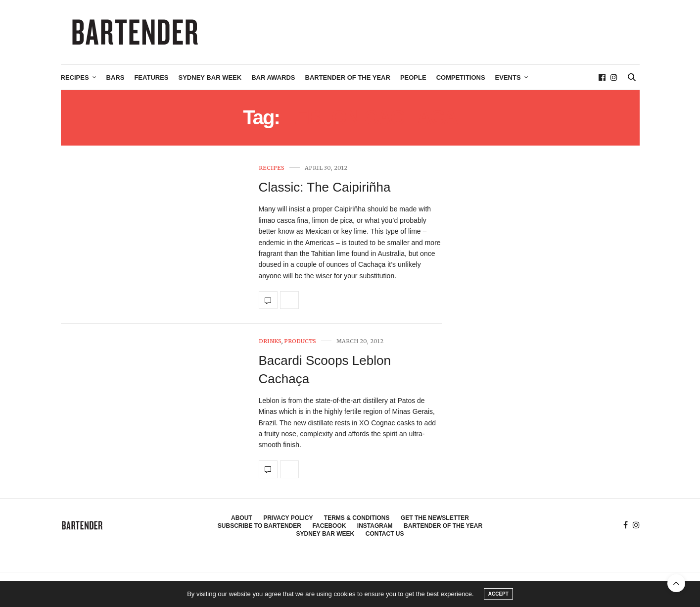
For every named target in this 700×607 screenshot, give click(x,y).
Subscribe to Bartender (259, 526)
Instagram (375, 526)
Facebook (329, 526)
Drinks (270, 341)
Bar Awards (273, 77)
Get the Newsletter (435, 518)
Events (508, 77)
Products (300, 341)
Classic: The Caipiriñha (325, 187)
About (242, 518)
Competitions (461, 77)
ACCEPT (498, 594)
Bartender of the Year (348, 77)
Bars (116, 77)
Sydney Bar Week (210, 77)
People (413, 77)
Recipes (75, 77)
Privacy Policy (288, 518)
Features (151, 77)
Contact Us (385, 534)
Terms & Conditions (357, 518)
